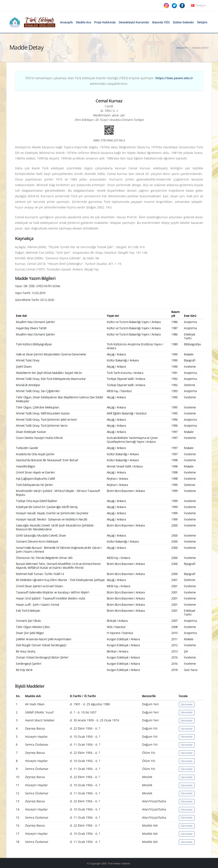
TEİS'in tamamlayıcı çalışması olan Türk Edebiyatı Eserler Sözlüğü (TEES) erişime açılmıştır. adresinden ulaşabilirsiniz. (109, 81)
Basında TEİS (161, 22)
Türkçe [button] (198, 5)
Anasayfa (66, 22)
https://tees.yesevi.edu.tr (174, 78)
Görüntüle (187, 704)
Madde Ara (83, 22)
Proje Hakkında (105, 22)
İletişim (202, 22)
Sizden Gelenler (183, 22)
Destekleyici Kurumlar (134, 22)
